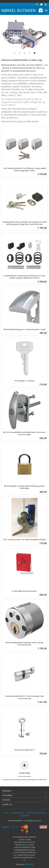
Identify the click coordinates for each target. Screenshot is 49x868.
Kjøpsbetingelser (18, 813)
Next (47, 34)
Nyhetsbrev (25, 815)
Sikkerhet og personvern (37, 813)
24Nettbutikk (29, 864)
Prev (7, 34)
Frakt (7, 813)
